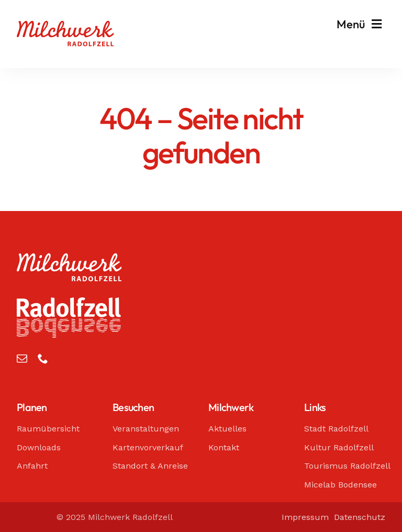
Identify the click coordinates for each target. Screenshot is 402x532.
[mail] (22, 359)
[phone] (43, 359)
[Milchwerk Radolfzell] (65, 26)
